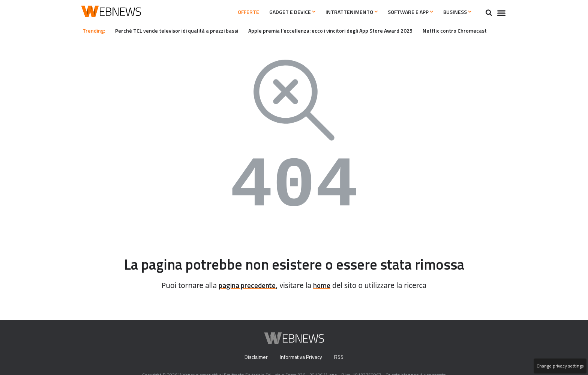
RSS (341, 357)
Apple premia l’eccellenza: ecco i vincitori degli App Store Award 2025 (345, 30)
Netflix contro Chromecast (475, 30)
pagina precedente (246, 286)
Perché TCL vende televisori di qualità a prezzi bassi (182, 30)
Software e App (403, 12)
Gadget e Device (276, 12)
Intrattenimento (340, 12)
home (324, 286)
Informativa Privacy (301, 357)
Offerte (226, 12)
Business (456, 12)
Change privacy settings (559, 366)
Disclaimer (254, 357)
